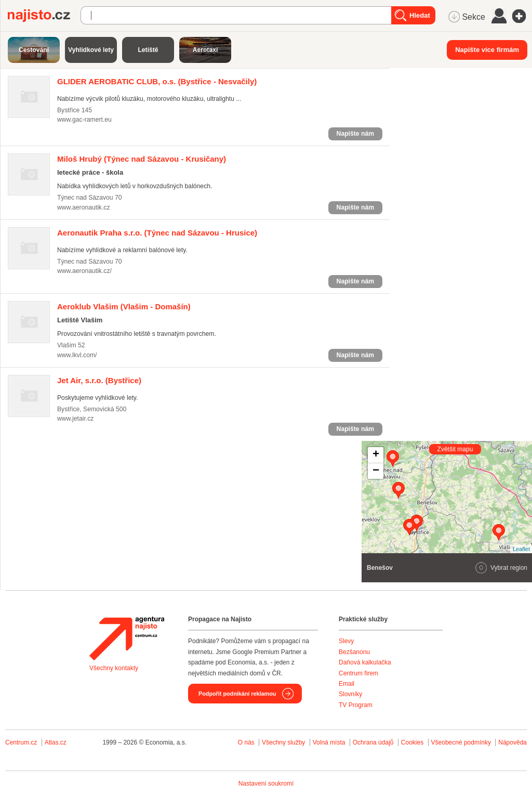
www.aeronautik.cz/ (84, 271)
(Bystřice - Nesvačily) (157, 81)
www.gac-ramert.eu (84, 120)
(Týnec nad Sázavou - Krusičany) (142, 159)
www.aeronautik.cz (83, 207)
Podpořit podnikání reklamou (237, 694)
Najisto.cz (44, 16)
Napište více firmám (487, 50)
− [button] (376, 471)
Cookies (412, 742)
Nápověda (513, 742)
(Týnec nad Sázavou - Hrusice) (157, 233)
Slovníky (350, 694)
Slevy (346, 641)
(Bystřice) (99, 380)
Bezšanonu (354, 652)
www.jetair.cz (75, 419)
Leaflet (521, 549)
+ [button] (376, 455)
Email (347, 684)
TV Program (356, 705)
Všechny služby (284, 742)
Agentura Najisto (127, 638)
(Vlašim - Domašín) (124, 306)
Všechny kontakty (114, 668)
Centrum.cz (21, 742)
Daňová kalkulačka (365, 662)
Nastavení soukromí (266, 784)
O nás (246, 742)
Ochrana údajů (373, 742)
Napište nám (355, 134)
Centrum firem (358, 673)
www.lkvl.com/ (77, 355)
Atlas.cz (56, 742)
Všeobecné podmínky (461, 742)
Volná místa (329, 742)
